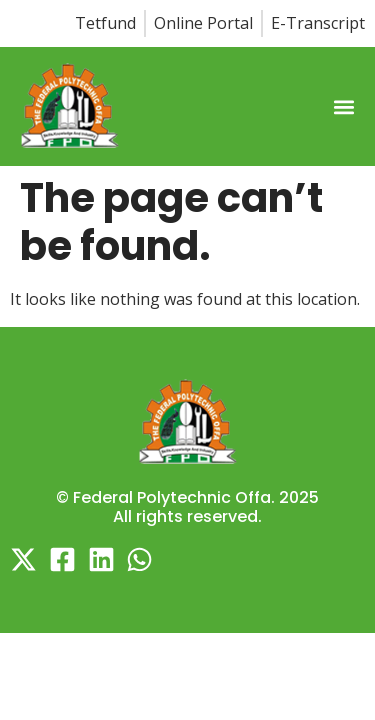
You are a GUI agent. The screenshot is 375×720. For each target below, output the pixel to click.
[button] (343, 107)
